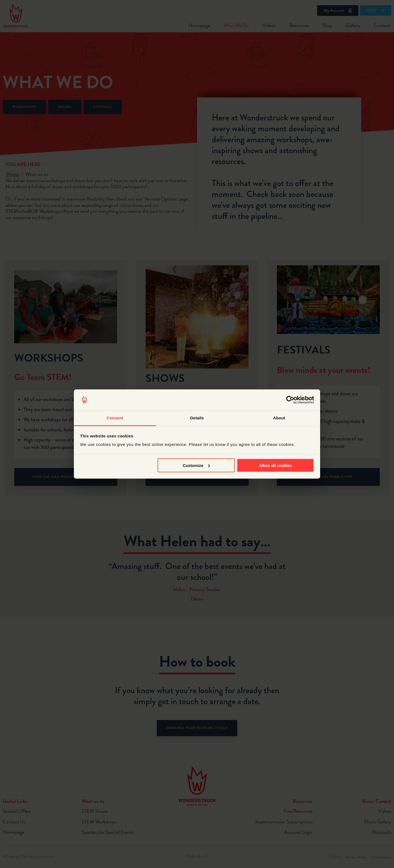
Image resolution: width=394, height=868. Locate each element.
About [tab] (279, 418)
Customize (196, 465)
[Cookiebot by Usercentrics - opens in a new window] (290, 400)
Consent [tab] (115, 418)
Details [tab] (197, 418)
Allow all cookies (275, 465)
